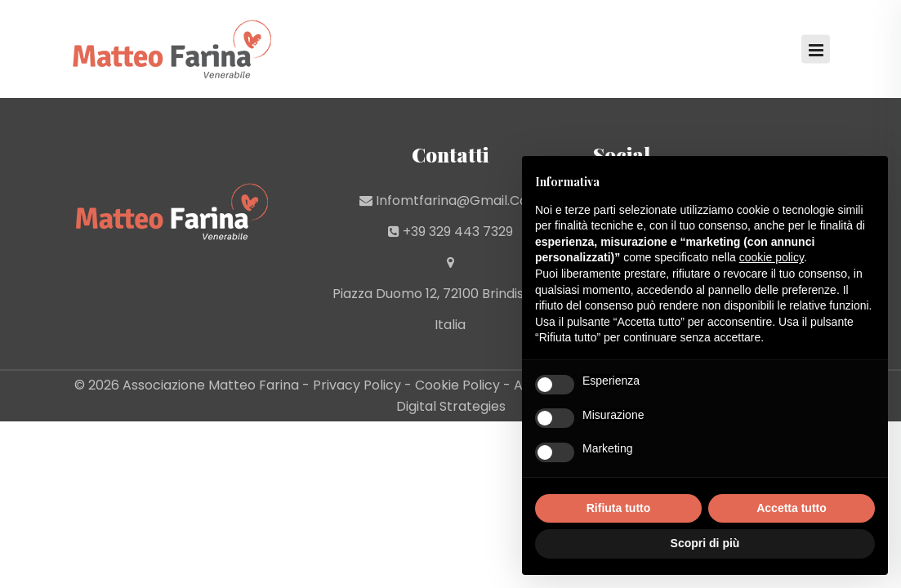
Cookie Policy (457, 385)
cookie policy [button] (772, 257)
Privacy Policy (357, 385)
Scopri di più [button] (705, 543)
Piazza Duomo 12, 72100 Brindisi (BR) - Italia (450, 309)
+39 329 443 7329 (458, 232)
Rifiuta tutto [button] (619, 508)
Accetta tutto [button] (792, 508)
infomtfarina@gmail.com (458, 200)
